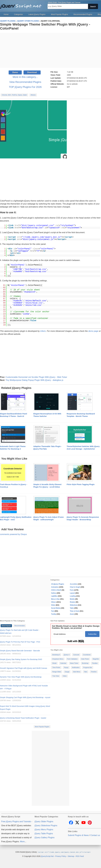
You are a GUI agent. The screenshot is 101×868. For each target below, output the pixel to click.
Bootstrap (85, 663)
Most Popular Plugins (59, 14)
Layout (72, 593)
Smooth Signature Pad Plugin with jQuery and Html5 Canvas (24, 668)
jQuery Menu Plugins (44, 830)
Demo (15, 72)
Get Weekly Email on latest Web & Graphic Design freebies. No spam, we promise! (76, 627)
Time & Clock (75, 611)
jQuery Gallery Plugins (45, 838)
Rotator (73, 602)
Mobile (72, 599)
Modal (54, 663)
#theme (33, 95)
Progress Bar (88, 668)
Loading (73, 596)
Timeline (94, 672)
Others (54, 602)
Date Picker (85, 659)
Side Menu (77, 672)
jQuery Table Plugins (44, 834)
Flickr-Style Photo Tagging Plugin (81, 484)
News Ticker (74, 663)
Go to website (72, 84)
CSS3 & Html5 (56, 590)
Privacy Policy (61, 856)
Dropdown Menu (58, 659)
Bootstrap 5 (56, 655)
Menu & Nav (55, 599)
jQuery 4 (67, 655)
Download (32, 72)
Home (6, 14)
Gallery (54, 593)
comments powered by (13, 534)
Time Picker (56, 668)
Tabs (86, 672)
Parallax (95, 663)
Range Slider (57, 672)
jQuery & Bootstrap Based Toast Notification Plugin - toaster (23, 718)
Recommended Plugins (83, 14)
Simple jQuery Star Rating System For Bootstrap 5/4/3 (21, 659)
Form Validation (72, 659)
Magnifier (96, 659)
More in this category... (25, 77)
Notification (76, 668)
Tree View (56, 676)
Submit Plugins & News (78, 835)
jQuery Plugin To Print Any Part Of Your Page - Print (20, 642)
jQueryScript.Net (47, 856)
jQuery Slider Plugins (44, 822)
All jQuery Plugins (58, 584)
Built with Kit (76, 641)
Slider (53, 605)
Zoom (72, 614)
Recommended (20, 626)
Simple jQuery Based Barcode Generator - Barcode (20, 651)
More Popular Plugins (42, 727)
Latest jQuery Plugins (37, 14)
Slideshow (74, 605)
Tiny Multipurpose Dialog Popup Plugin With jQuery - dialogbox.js (34, 380)
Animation (55, 587)
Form (72, 590)
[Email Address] (68, 634)
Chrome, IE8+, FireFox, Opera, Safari (14, 95)
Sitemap (71, 856)
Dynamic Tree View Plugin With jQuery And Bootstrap (21, 677)
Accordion (74, 584)
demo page (93, 331)
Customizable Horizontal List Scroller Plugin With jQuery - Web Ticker (36, 377)
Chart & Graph (75, 587)
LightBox (54, 596)
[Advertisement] (50, 50)
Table (72, 608)
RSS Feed (80, 856)
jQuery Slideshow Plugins (46, 826)
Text (53, 611)
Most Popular (6, 626)
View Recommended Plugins (25, 82)
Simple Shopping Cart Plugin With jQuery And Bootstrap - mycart (25, 697)
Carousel (76, 655)
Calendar (63, 663)
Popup (66, 668)
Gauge (67, 672)
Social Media (56, 608)
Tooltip (54, 614)
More (22, 842)
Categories (18, 14)
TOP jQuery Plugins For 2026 (25, 87)
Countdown (87, 655)
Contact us (95, 835)
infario (43, 331)
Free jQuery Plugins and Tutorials (22, 5)
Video (65, 676)
